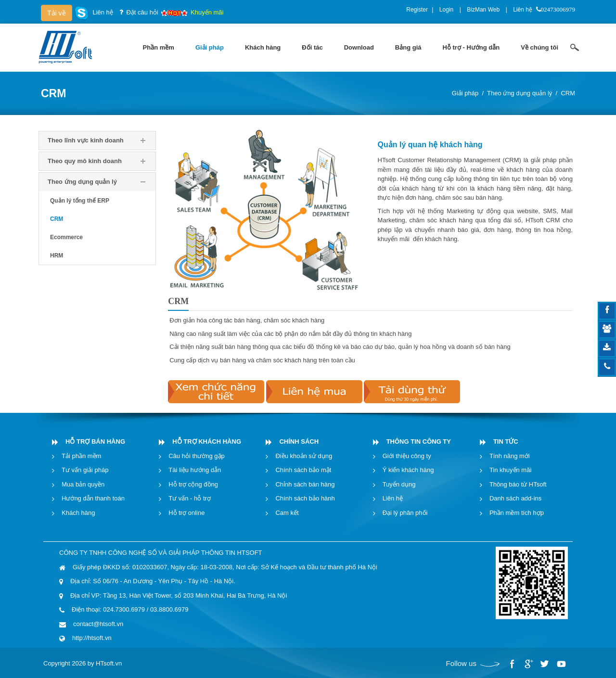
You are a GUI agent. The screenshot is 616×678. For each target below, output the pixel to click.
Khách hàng (78, 513)
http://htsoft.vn (92, 638)
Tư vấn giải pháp (85, 470)
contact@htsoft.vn (98, 624)
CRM (568, 93)
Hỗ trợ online (186, 513)
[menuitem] (159, 48)
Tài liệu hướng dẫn (195, 470)
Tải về (57, 13)
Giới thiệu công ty (407, 456)
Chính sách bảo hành (305, 498)
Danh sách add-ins (515, 498)
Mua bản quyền (83, 484)
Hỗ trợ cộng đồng (193, 484)
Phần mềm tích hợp (517, 513)
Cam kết (287, 513)
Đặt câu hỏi (142, 12)
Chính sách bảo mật (303, 470)
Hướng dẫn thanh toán (93, 498)
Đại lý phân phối (405, 513)
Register (417, 10)
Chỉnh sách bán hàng (305, 484)
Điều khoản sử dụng (304, 456)
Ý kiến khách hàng (408, 470)
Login (446, 10)
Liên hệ (523, 10)
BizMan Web (483, 10)
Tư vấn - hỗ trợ (190, 498)
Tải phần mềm (81, 456)
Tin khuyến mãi (510, 470)
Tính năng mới (510, 456)
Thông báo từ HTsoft (518, 484)
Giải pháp (465, 93)
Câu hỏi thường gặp (197, 456)
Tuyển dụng (399, 484)
